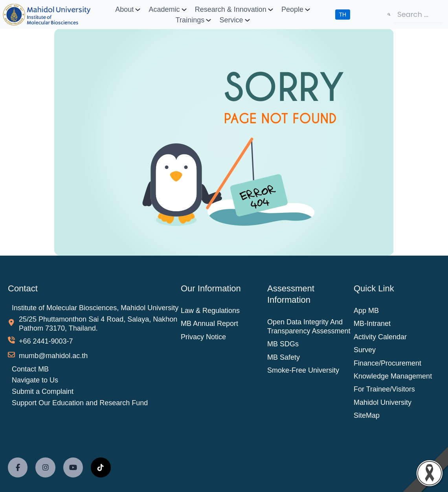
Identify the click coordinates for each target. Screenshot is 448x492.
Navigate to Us (35, 380)
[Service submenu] (247, 20)
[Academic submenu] (184, 9)
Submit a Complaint (43, 391)
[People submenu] (308, 9)
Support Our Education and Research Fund (80, 403)
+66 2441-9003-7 (46, 341)
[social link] (18, 467)
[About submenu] (138, 9)
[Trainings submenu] (208, 20)
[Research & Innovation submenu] (271, 9)
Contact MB (30, 369)
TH (343, 15)
